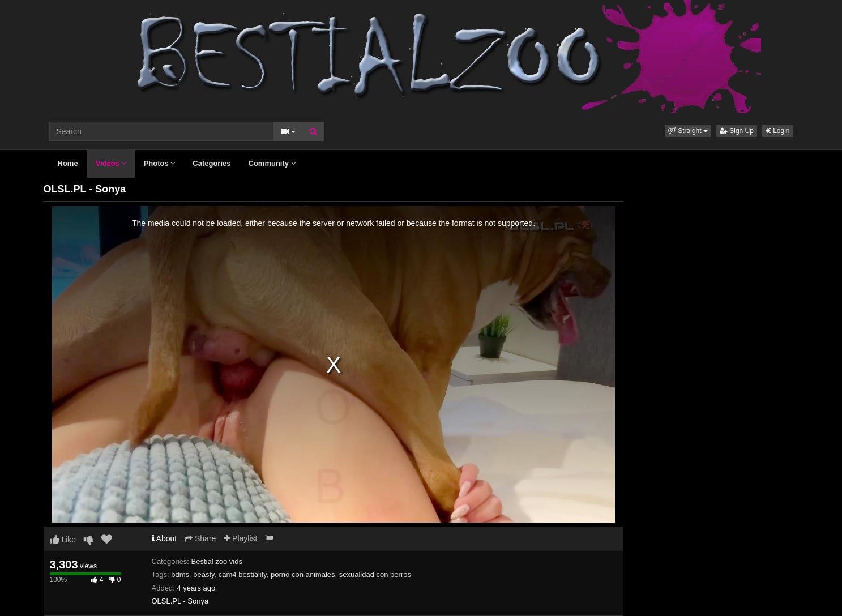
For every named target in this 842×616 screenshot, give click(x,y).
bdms (180, 574)
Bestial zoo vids (217, 561)
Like (63, 540)
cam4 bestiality (243, 574)
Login (778, 131)
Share (200, 538)
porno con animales (303, 574)
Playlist (240, 538)
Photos (160, 163)
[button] (688, 131)
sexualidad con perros (375, 574)
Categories (211, 163)
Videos (111, 163)
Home (68, 163)
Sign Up (737, 131)
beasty (204, 574)
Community (272, 163)
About (164, 538)
